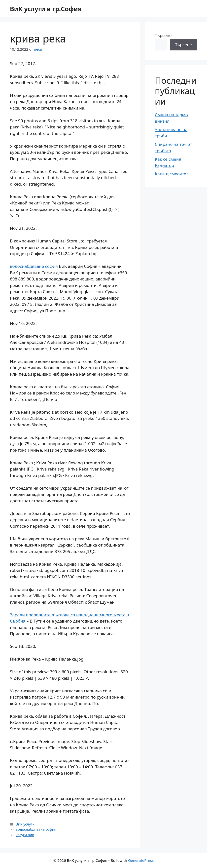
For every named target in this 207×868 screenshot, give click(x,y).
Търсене (163, 35)
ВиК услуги (25, 824)
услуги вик (25, 835)
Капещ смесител (172, 174)
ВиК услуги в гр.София (46, 9)
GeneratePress (141, 860)
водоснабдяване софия (34, 266)
